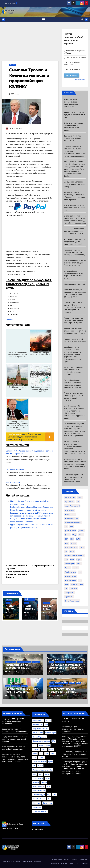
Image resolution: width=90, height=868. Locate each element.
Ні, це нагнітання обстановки (72, 64)
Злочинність (55, 863)
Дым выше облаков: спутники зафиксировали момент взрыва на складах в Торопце (18, 571)
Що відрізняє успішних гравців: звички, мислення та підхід (75, 184)
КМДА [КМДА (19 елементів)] (74, 535)
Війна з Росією (57, 860)
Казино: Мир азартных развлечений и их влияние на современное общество (75, 331)
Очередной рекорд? (43, 565)
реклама (72, 683)
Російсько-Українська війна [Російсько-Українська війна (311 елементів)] (74, 556)
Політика (13, 65)
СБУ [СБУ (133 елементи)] (66, 560)
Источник (10, 319)
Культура (64, 863)
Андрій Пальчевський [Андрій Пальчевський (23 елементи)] (72, 506)
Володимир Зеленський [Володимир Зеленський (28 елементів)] (73, 522)
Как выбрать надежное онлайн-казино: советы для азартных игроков (74, 320)
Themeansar (37, 862)
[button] (82, 19)
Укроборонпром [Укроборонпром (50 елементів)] (70, 572)
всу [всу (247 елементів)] (80, 580)
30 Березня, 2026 (14, 696)
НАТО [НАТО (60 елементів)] (78, 539)
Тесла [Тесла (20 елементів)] (79, 564)
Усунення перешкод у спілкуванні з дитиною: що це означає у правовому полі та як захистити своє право (75, 464)
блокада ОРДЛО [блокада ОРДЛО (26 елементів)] (71, 580)
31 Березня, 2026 (57, 672)
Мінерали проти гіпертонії (75, 284)
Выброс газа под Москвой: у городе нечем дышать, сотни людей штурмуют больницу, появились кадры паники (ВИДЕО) (75, 741)
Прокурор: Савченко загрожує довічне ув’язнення (73, 729)
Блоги (14, 662)
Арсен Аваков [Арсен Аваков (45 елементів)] (70, 510)
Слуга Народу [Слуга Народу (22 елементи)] (70, 564)
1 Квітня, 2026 (13, 672)
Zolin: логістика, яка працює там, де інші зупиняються (72, 138)
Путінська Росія (28, 599)
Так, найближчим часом (75, 58)
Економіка (64, 683)
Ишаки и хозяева (13, 482)
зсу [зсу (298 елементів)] (66, 589)
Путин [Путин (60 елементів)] (82, 547)
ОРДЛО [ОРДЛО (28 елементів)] (73, 543)
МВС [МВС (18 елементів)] (72, 539)
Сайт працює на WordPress (11, 862)
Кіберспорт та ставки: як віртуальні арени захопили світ (75, 115)
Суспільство (27, 662)
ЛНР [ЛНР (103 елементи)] (66, 539)
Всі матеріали (37, 829)
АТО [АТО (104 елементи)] (78, 502)
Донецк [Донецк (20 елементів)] (67, 535)
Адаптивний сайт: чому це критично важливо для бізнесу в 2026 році (75, 263)
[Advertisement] (30, 45)
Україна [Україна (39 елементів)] (76, 568)
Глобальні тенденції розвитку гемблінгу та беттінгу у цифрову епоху (74, 252)
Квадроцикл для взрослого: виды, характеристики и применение (13, 721)
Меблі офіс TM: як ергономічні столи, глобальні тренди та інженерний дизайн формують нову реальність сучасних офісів (72, 354)
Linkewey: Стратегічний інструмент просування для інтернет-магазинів (74, 231)
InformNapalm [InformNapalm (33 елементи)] (70, 498)
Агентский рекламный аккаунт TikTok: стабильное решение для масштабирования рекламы (74, 307)
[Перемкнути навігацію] (43, 19)
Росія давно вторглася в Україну (74, 52)
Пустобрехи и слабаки (15, 469)
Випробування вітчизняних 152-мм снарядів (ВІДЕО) (74, 754)
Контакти (85, 863)
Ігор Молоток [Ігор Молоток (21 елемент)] (69, 502)
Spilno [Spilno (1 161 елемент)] (80, 498)
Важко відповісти (72, 69)
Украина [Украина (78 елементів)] (68, 568)
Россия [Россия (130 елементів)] (72, 551)
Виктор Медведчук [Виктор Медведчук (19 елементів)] (71, 518)
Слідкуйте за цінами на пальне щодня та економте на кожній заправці (15, 739)
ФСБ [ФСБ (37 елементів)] (80, 572)
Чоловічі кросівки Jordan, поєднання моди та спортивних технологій (75, 242)
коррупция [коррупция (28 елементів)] (74, 589)
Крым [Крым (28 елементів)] (81, 535)
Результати (80, 80)
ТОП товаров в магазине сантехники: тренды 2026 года (75, 208)
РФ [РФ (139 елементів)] (66, 551)
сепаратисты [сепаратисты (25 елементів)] (69, 593)
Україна (60, 686)
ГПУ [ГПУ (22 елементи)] (66, 527)
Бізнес (8, 662)
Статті (8, 603)
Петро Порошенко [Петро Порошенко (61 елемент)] (71, 547)
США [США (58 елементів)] (72, 560)
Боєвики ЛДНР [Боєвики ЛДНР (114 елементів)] (70, 514)
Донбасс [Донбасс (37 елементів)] (81, 531)
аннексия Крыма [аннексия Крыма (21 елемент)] (71, 576)
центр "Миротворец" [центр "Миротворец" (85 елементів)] (72, 601)
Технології (36, 662)
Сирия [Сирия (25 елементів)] (79, 560)
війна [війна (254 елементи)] (67, 584)
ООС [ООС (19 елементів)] (66, 543)
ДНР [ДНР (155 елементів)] (72, 527)
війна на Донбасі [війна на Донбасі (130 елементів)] (77, 584)
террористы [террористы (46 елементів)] (69, 597)
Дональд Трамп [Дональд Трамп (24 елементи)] (70, 531)
